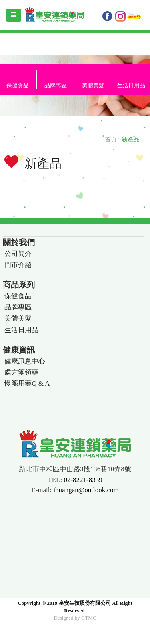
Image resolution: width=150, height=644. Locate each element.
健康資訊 (19, 350)
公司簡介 (18, 254)
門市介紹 (18, 265)
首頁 (111, 139)
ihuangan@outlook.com (86, 490)
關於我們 (19, 242)
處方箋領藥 (21, 372)
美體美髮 (93, 86)
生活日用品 (21, 330)
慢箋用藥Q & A (27, 383)
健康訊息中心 (25, 361)
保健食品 (18, 296)
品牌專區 (56, 86)
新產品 (131, 139)
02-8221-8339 (83, 480)
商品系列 (19, 285)
